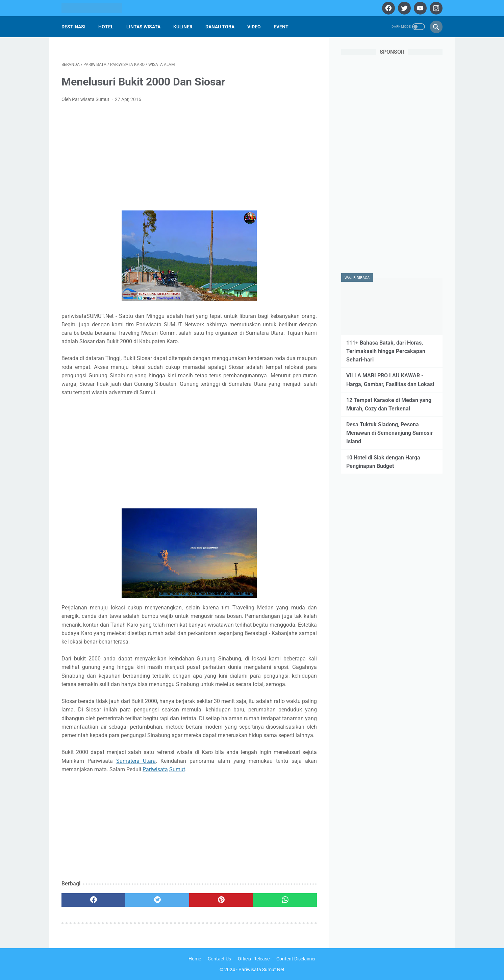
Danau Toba (220, 27)
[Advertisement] (189, 159)
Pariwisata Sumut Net (261, 970)
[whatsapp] (285, 900)
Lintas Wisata (143, 27)
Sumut (177, 769)
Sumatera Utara (136, 761)
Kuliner (183, 27)
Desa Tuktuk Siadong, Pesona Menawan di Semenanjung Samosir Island (389, 433)
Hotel (106, 27)
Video (254, 27)
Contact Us (219, 959)
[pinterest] (221, 900)
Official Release (254, 959)
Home (195, 959)
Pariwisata (155, 769)
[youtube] (419, 8)
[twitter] (404, 8)
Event (281, 27)
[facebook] (388, 8)
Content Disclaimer (296, 959)
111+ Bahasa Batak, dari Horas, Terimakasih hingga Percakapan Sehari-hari (386, 351)
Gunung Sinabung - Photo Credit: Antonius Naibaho (206, 594)
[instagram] (435, 8)
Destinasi (73, 27)
